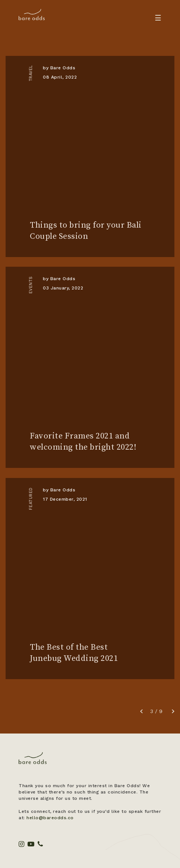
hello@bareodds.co (50, 818)
